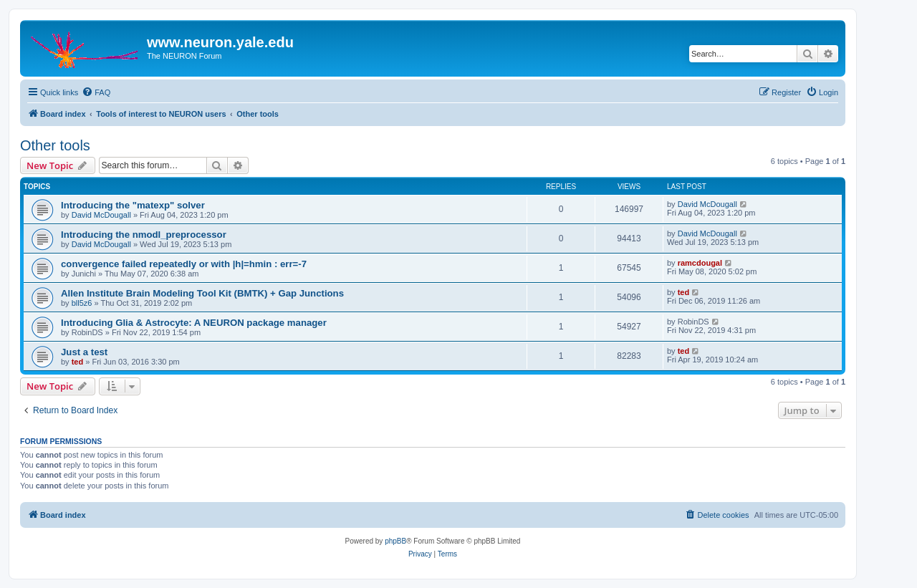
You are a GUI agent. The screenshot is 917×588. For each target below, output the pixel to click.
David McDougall (101, 215)
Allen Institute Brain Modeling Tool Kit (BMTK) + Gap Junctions (202, 293)
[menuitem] (96, 92)
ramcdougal (700, 263)
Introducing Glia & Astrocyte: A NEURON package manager (194, 323)
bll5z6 (82, 303)
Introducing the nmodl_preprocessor (144, 235)
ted (684, 292)
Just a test (84, 352)
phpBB (395, 541)
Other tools (55, 145)
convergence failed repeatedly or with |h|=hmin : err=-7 (184, 264)
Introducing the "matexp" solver (133, 205)
